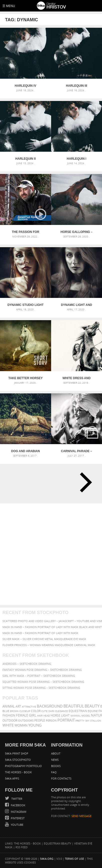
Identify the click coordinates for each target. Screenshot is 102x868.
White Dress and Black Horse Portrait (77, 378)
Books (56, 766)
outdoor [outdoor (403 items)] (10, 720)
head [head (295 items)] (47, 716)
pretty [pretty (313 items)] (80, 721)
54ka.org (47, 859)
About (56, 753)
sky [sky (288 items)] (87, 721)
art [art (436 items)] (18, 706)
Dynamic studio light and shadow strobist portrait (26, 305)
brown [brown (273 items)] (14, 711)
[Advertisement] (51, 554)
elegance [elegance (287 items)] (62, 711)
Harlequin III (77, 86)
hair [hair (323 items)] (40, 716)
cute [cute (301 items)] (44, 711)
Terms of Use (74, 859)
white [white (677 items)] (8, 725)
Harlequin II (25, 159)
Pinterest (17, 818)
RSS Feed (22, 847)
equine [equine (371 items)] (93, 711)
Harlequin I (76, 159)
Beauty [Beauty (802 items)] (92, 706)
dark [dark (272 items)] (52, 711)
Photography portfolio (23, 766)
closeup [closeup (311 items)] (25, 711)
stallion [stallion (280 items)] (96, 721)
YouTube (17, 825)
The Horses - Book (18, 772)
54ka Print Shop (17, 753)
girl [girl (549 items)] (33, 715)
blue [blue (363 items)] (6, 711)
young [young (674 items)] (35, 725)
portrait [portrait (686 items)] (66, 720)
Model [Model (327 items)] (86, 716)
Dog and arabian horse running (26, 451)
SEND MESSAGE (81, 816)
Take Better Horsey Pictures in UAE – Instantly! (25, 378)
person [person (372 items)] (51, 720)
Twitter (16, 799)
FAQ (54, 772)
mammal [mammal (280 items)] (76, 716)
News (55, 760)
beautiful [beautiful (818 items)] (74, 706)
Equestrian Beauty (58, 843)
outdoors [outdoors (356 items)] (26, 721)
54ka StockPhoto (18, 760)
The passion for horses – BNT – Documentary (25, 232)
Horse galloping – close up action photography (77, 232)
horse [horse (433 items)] (56, 715)
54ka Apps (12, 778)
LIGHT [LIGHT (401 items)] (65, 715)
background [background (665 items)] (50, 706)
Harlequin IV (26, 86)
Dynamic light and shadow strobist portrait (76, 305)
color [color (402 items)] (36, 711)
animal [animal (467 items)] (9, 706)
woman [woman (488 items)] (21, 725)
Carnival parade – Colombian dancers (77, 451)
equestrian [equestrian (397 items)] (78, 711)
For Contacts (61, 778)
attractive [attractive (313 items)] (29, 707)
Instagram (18, 812)
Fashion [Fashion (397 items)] (9, 715)
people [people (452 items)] (40, 720)
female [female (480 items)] (22, 715)
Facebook (18, 805)
